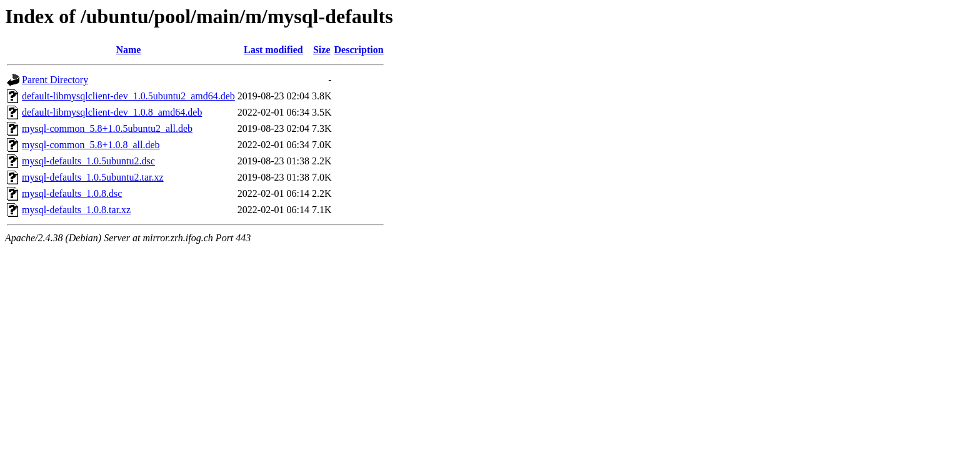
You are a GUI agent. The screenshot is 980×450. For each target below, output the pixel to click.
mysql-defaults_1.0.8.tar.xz (76, 210)
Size (322, 50)
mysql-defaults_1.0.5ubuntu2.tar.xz (93, 177)
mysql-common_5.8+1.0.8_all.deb (91, 145)
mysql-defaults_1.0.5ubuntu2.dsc (88, 161)
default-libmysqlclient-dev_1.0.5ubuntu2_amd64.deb (128, 96)
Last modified (273, 50)
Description (359, 50)
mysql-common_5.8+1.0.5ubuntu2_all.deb (107, 128)
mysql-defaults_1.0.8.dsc (72, 193)
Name (128, 50)
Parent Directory (55, 80)
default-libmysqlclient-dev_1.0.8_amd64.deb (112, 112)
